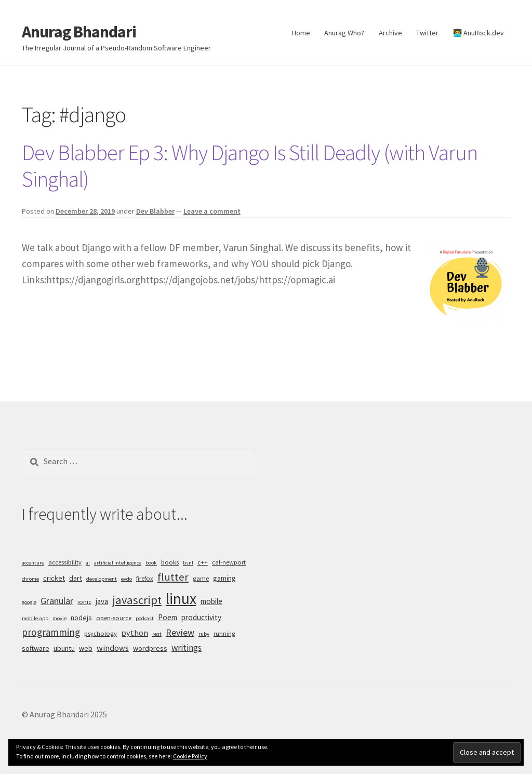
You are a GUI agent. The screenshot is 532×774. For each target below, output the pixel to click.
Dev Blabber (155, 211)
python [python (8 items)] (135, 633)
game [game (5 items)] (201, 578)
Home (301, 33)
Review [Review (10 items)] (180, 632)
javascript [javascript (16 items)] (137, 600)
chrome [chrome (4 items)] (30, 579)
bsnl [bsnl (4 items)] (188, 563)
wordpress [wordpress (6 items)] (150, 648)
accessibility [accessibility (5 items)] (65, 562)
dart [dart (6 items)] (76, 578)
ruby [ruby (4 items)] (204, 634)
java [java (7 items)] (102, 601)
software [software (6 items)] (36, 648)
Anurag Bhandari (79, 32)
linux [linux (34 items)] (181, 599)
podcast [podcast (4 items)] (145, 618)
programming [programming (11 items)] (51, 632)
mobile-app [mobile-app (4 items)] (35, 618)
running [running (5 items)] (224, 633)
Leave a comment (212, 211)
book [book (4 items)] (151, 563)
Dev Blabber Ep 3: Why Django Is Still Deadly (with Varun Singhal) (250, 166)
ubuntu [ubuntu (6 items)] (64, 648)
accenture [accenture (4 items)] (33, 563)
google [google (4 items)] (29, 602)
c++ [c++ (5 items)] (203, 562)
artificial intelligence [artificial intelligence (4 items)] (118, 563)
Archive (390, 33)
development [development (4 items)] (102, 579)
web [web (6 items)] (86, 648)
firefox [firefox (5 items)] (145, 578)
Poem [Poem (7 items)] (168, 617)
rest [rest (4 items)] (157, 634)
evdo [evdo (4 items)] (127, 579)
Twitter (427, 33)
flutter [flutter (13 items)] (173, 577)
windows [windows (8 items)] (113, 648)
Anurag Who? (344, 33)
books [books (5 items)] (170, 562)
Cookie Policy (190, 756)
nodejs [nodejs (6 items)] (81, 618)
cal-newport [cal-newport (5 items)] (229, 562)
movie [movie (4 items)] (59, 618)
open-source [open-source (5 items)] (114, 618)
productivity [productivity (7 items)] (201, 617)
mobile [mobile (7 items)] (211, 601)
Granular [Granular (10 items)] (57, 601)
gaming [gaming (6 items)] (224, 578)
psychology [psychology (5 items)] (101, 633)
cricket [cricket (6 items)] (54, 578)
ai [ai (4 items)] (88, 563)
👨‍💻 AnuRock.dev (478, 33)
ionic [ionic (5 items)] (84, 602)
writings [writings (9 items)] (187, 648)
